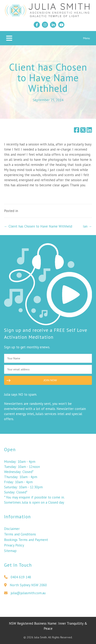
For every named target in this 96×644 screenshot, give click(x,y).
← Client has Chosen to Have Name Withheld (38, 226)
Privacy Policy (14, 547)
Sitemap (10, 552)
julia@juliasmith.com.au (25, 595)
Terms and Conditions (20, 536)
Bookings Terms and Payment (26, 541)
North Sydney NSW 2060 (25, 587)
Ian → (87, 226)
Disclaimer (12, 530)
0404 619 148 (18, 579)
